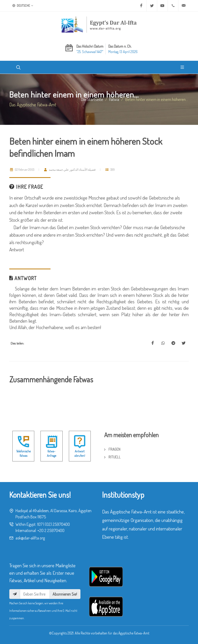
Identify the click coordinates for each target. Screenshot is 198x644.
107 (40, 524)
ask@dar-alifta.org (30, 538)
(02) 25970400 (57, 524)
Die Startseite (92, 99)
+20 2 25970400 (51, 530)
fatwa (114, 99)
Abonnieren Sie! (65, 594)
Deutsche (23, 6)
